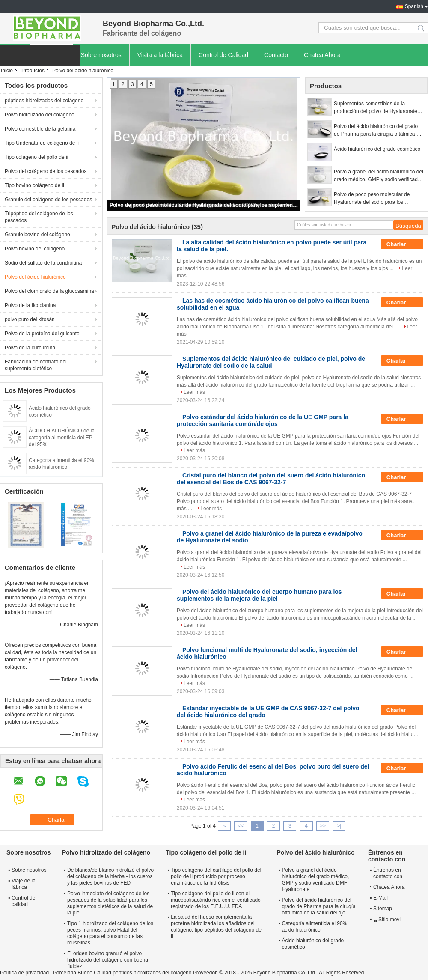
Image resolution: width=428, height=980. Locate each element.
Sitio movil (388, 920)
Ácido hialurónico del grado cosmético (377, 149)
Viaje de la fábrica (24, 884)
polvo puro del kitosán (30, 319)
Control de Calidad (223, 55)
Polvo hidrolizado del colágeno (40, 115)
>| (339, 826)
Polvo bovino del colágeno (35, 249)
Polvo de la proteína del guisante (42, 334)
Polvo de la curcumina (30, 348)
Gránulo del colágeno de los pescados (48, 200)
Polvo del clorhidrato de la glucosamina (49, 291)
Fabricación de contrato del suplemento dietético (36, 365)
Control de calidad (23, 901)
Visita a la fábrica (160, 55)
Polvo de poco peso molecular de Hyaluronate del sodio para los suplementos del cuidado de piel (204, 205)
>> (323, 826)
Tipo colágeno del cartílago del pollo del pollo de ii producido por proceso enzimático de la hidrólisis (216, 876)
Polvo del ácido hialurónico (35, 277)
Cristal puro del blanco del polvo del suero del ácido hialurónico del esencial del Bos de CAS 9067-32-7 (271, 479)
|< (224, 826)
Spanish (414, 6)
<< (241, 826)
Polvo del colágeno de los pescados (46, 171)
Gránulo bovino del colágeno (37, 235)
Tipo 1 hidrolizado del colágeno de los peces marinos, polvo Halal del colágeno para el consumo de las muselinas (110, 933)
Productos (33, 71)
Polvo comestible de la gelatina (40, 129)
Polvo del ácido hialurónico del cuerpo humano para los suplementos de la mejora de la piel (259, 595)
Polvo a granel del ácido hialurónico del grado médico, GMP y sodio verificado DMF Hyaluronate (379, 176)
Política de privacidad (24, 973)
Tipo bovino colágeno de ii (34, 185)
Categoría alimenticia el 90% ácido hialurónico (315, 927)
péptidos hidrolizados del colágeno (44, 101)
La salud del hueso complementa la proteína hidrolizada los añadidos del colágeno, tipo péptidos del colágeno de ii (216, 927)
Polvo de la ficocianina (30, 305)
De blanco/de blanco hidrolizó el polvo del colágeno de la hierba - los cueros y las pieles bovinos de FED (110, 876)
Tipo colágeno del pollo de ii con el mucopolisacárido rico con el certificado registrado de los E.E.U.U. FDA (215, 900)
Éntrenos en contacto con (388, 873)
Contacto (276, 55)
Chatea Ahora (322, 55)
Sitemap (383, 909)
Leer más (194, 392)
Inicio (7, 71)
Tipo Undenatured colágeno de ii (42, 143)
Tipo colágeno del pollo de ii (36, 157)
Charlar (402, 244)
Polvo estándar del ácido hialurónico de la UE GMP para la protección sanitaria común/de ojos (263, 420)
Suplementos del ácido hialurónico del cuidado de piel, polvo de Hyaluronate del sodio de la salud (271, 362)
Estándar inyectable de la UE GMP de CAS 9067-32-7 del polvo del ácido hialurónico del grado (268, 712)
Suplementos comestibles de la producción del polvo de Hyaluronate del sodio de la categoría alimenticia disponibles (376, 108)
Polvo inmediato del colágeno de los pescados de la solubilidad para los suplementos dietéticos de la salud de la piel (110, 903)
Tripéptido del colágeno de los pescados (39, 217)
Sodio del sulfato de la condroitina (43, 263)
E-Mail (380, 898)
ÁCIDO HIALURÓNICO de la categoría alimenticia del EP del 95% (62, 438)
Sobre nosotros (101, 55)
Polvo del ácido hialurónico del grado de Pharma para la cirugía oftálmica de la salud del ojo (378, 131)
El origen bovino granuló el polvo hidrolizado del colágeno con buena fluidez (108, 960)
